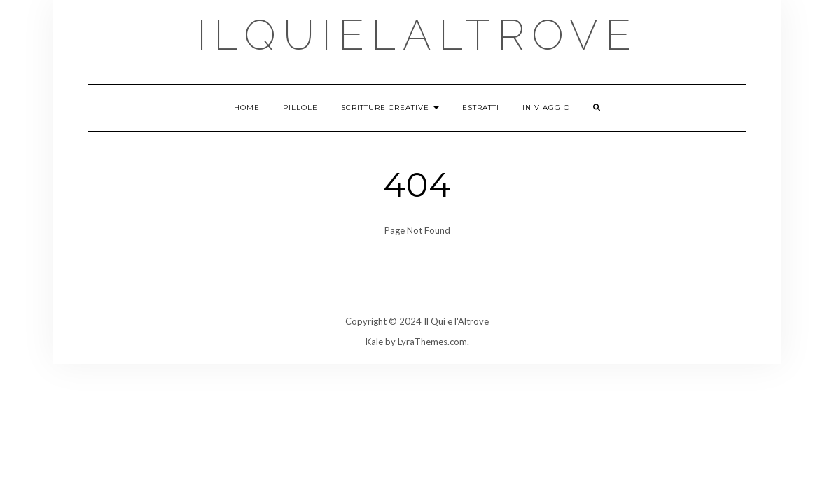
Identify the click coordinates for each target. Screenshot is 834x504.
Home (247, 107)
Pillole (300, 107)
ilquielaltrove (417, 35)
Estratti (481, 107)
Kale (374, 342)
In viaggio (546, 107)
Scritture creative (390, 107)
